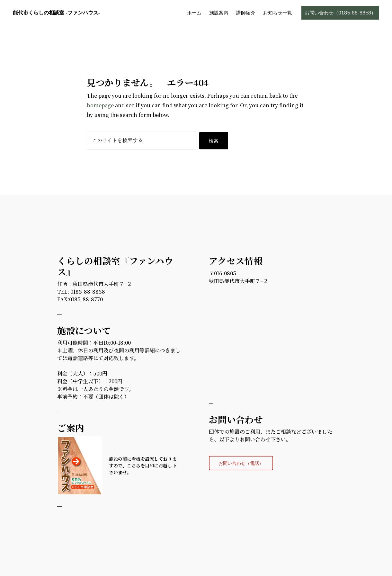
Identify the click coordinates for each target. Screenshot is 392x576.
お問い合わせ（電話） (241, 463)
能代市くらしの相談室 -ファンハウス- (56, 13)
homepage (100, 105)
